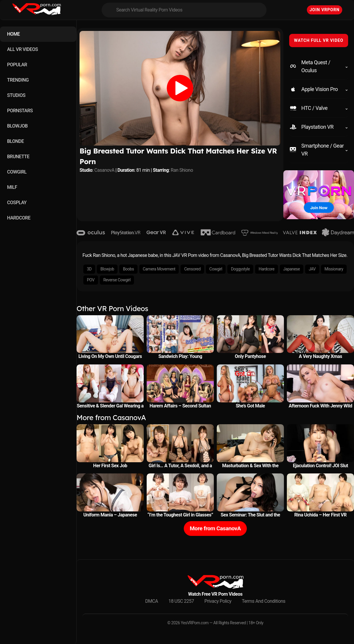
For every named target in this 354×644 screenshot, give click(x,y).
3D (89, 269)
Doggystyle (240, 269)
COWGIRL (17, 172)
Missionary (334, 269)
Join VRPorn (325, 10)
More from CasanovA (215, 528)
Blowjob (107, 269)
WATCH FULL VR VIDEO (319, 40)
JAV (312, 269)
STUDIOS (16, 95)
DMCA (152, 601)
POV (91, 280)
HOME (13, 34)
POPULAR (17, 65)
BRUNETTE (18, 157)
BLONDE (15, 141)
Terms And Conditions (264, 601)
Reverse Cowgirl (117, 280)
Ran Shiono (182, 170)
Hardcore (266, 269)
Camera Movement (159, 269)
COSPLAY (17, 203)
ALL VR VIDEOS (23, 49)
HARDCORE (19, 218)
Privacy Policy (218, 601)
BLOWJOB (17, 126)
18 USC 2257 (181, 601)
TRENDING (18, 80)
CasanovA (104, 170)
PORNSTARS (20, 111)
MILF (12, 187)
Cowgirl (216, 269)
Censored (192, 269)
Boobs (128, 269)
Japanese (292, 269)
